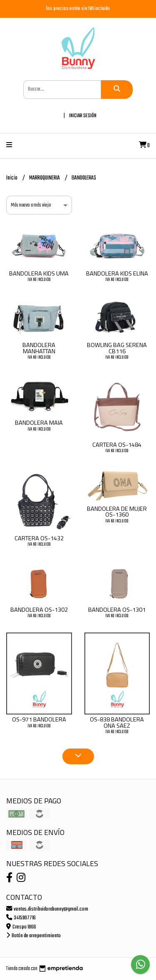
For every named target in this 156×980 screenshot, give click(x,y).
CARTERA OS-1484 (117, 445)
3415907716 (21, 918)
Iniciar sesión (83, 116)
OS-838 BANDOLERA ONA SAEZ (117, 722)
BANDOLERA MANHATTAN (39, 348)
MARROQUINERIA (45, 178)
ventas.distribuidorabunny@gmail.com (47, 909)
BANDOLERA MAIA (39, 423)
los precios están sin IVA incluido (78, 9)
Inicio (12, 178)
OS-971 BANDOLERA (39, 719)
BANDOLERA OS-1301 (117, 610)
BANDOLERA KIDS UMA (39, 273)
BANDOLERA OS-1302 (39, 610)
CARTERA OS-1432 (39, 538)
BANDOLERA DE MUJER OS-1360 (117, 512)
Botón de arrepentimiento (33, 936)
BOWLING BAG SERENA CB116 (117, 348)
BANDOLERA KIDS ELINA (117, 273)
